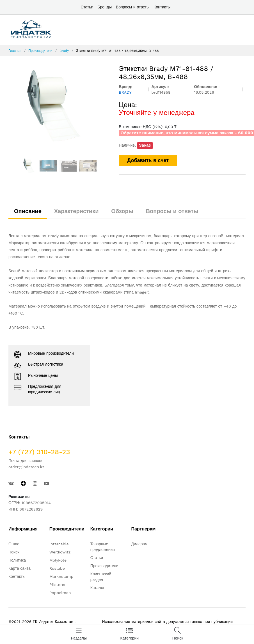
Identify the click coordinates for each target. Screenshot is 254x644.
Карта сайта (20, 568)
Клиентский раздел (101, 577)
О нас (14, 544)
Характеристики (76, 211)
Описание (28, 211)
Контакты (162, 7)
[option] (60, 107)
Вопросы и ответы (133, 7)
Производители (40, 51)
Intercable (59, 544)
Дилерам (139, 544)
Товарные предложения (103, 547)
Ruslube (57, 568)
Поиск (14, 552)
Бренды (105, 7)
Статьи (87, 7)
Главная (15, 51)
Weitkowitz (60, 552)
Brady (64, 51)
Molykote (58, 560)
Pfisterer (58, 585)
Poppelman (60, 593)
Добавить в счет (148, 160)
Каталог (98, 588)
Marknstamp (61, 576)
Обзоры (122, 211)
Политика (17, 560)
